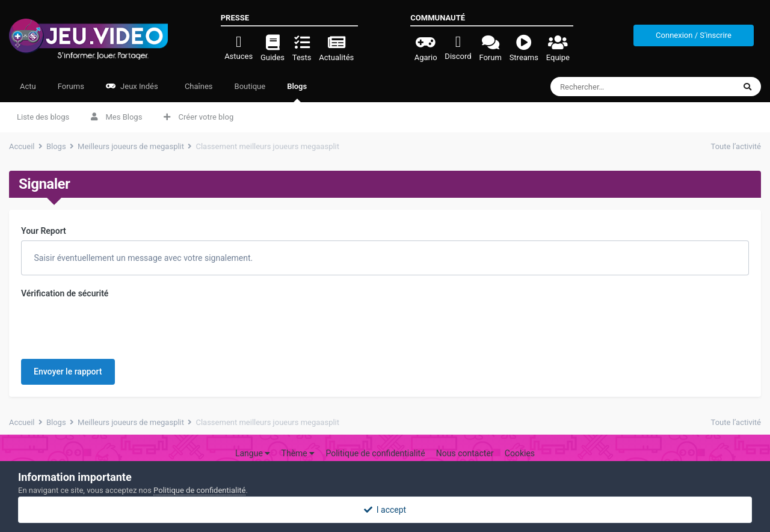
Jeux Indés (132, 86)
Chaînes (198, 86)
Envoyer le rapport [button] (68, 325)
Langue (253, 437)
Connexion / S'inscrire (694, 35)
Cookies (520, 437)
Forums (71, 86)
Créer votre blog (199, 117)
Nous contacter (465, 437)
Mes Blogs (116, 117)
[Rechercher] (621, 87)
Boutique (250, 86)
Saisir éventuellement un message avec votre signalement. (142, 258)
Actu (28, 86)
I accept (385, 510)
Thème (298, 437)
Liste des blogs (43, 117)
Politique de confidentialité (375, 437)
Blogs (297, 92)
